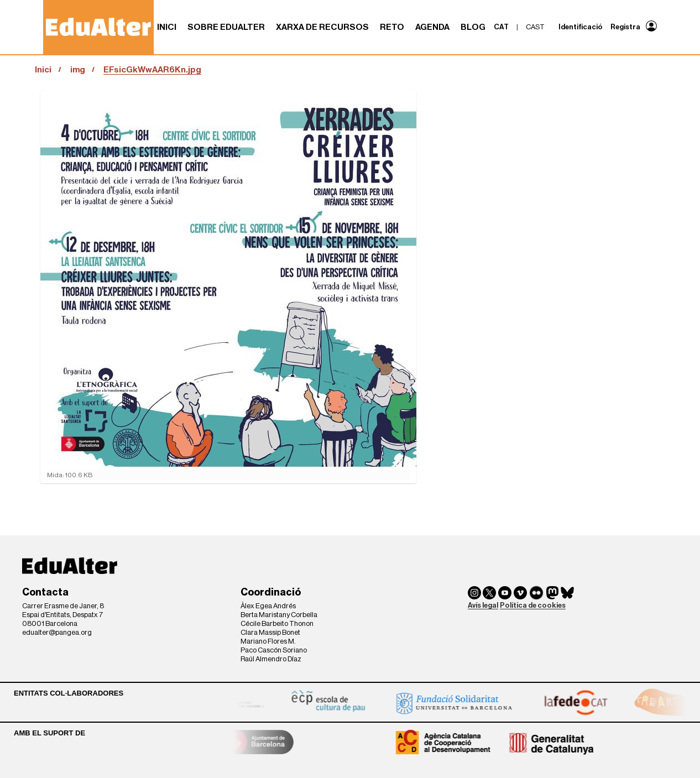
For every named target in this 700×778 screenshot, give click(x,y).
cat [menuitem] (501, 27)
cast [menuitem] (535, 27)
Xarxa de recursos (322, 27)
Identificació (581, 27)
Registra (625, 27)
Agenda (432, 27)
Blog (473, 27)
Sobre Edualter (226, 27)
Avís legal (483, 605)
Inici (167, 27)
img (78, 70)
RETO (392, 27)
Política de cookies (533, 605)
